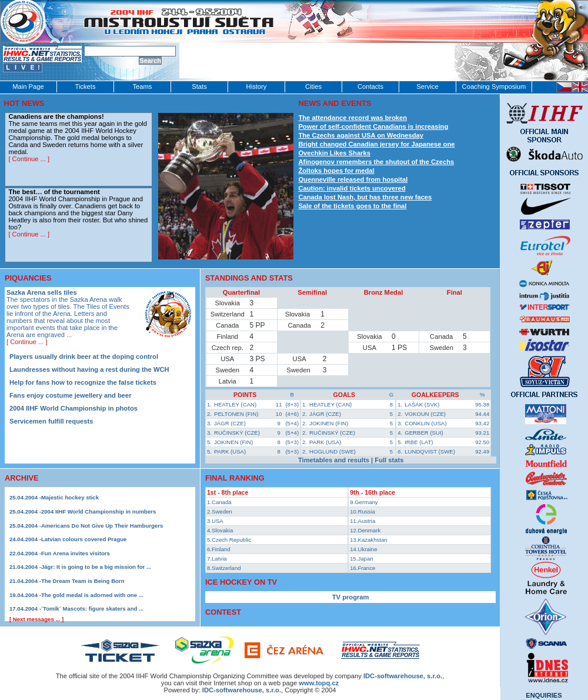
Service (427, 86)
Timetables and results (334, 460)
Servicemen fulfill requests (51, 421)
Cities (313, 86)
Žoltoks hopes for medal (336, 171)
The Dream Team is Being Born (83, 581)
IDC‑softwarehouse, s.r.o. (403, 676)
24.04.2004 (24, 539)
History (257, 86)
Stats (199, 86)
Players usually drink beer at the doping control (84, 356)
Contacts (370, 86)
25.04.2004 (24, 497)
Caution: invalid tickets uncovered (352, 188)
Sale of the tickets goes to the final (352, 206)
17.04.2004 (24, 609)
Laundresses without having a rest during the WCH (89, 369)
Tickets (85, 86)
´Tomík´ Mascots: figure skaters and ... (92, 609)
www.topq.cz (319, 683)
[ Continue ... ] (29, 159)
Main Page (28, 86)
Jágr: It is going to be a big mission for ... (96, 567)
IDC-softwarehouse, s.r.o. (242, 690)
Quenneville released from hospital (353, 179)
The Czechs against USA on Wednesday (361, 135)
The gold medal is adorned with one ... (92, 595)
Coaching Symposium (494, 86)
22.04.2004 (24, 553)
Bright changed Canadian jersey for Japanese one (376, 144)
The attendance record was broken (353, 118)
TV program (351, 597)
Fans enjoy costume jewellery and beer (71, 395)
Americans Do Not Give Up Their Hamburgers (102, 526)
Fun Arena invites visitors (76, 553)
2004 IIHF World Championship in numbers (98, 511)
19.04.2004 (24, 595)
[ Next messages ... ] (36, 619)
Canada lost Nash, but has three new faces (365, 197)
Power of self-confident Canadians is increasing (373, 126)
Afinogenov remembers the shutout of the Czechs (376, 162)
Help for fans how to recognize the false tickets (83, 382)
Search (150, 61)
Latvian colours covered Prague (84, 539)
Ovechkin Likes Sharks (334, 153)
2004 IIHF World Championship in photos (73, 408)
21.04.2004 (24, 567)
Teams (143, 86)
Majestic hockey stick (70, 497)
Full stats (389, 460)
